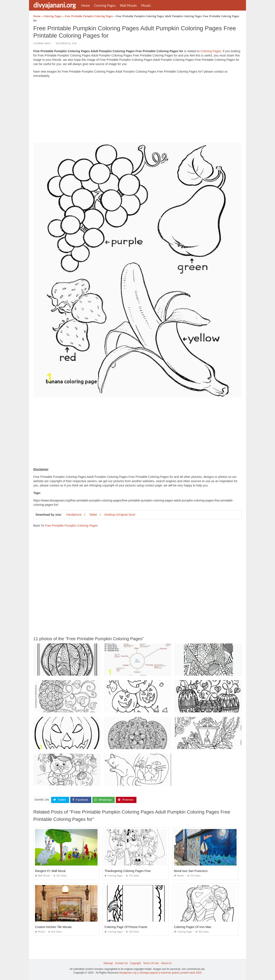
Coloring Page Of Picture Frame (126, 927)
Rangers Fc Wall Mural (50, 871)
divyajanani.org (55, 5)
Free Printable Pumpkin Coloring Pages (71, 526)
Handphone (74, 515)
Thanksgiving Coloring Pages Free (128, 871)
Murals (146, 5)
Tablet (93, 515)
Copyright (135, 963)
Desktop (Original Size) (120, 515)
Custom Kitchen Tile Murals (53, 927)
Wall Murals (128, 5)
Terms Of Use (151, 963)
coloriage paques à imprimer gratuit (159, 973)
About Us (166, 963)
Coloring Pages (105, 5)
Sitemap (108, 963)
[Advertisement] (137, 111)
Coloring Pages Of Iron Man (193, 927)
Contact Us (121, 963)
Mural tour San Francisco (191, 871)
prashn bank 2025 (191, 973)
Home (86, 5)
